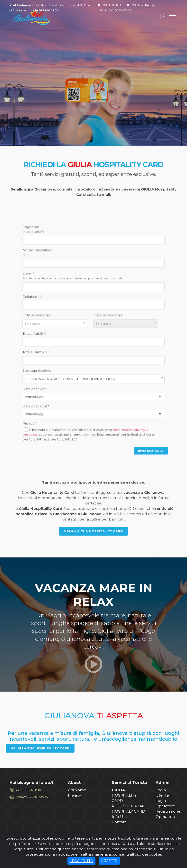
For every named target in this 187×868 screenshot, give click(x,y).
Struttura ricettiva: (72, 351)
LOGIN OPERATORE (141, 5)
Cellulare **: (70, 323)
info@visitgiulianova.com (34, 796)
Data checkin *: (71, 358)
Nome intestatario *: (72, 307)
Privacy (75, 795)
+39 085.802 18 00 (29, 790)
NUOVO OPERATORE (115, 10)
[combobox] (79, 334)
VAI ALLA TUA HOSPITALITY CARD (93, 531)
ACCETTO (109, 862)
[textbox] (79, 334)
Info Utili (119, 817)
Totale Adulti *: (71, 337)
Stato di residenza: (99, 330)
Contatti (119, 822)
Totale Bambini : (71, 344)
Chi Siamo (77, 790)
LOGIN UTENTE (109, 5)
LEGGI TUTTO (81, 862)
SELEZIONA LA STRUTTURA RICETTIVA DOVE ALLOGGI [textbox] (84, 355)
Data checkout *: (72, 365)
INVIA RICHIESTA (115, 382)
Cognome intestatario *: (70, 298)
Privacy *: (69, 371)
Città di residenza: (72, 330)
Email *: (85, 315)
